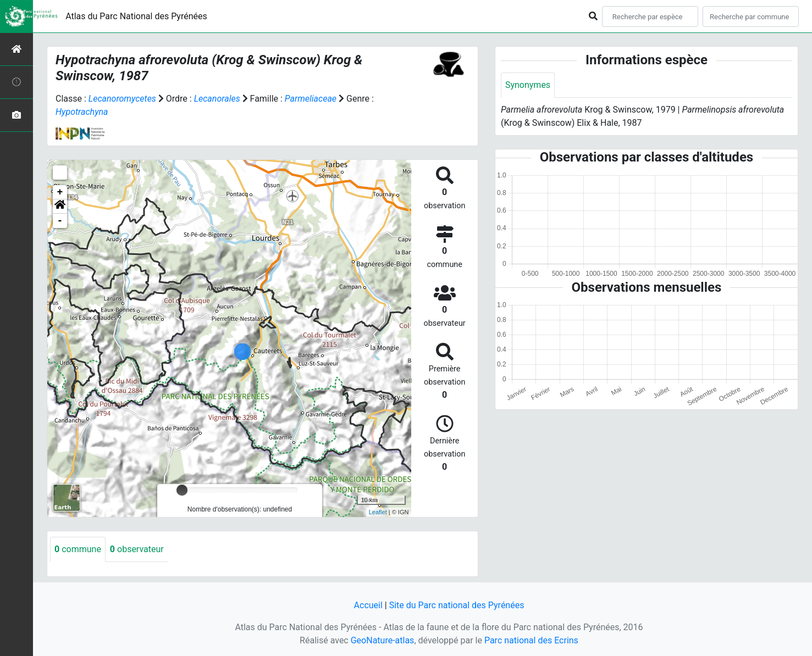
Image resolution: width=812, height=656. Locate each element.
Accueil (368, 605)
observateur (137, 549)
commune (78, 549)
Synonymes (528, 85)
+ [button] (60, 192)
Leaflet (378, 512)
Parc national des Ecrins (531, 640)
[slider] (182, 490)
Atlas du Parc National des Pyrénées (136, 16)
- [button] (60, 221)
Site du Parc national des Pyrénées (457, 605)
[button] (60, 207)
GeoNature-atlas (383, 640)
